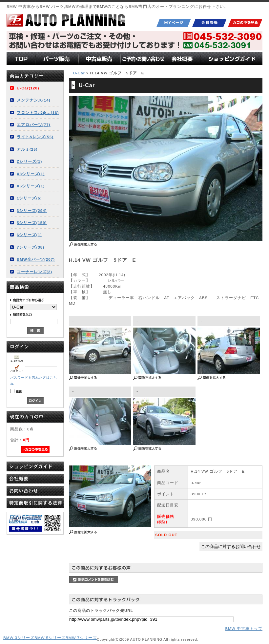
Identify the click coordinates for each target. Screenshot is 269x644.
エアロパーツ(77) (34, 125)
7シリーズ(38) (31, 247)
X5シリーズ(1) (31, 186)
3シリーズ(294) (32, 210)
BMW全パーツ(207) (36, 259)
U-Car (78, 73)
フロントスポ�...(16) (38, 113)
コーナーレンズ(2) (34, 272)
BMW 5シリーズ (50, 638)
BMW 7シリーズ (81, 638)
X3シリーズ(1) (31, 174)
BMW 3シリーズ (19, 638)
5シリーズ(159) (32, 223)
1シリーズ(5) (29, 198)
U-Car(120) (28, 88)
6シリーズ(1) (29, 235)
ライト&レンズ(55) (35, 137)
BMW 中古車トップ (244, 628)
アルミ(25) (27, 149)
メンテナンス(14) (34, 100)
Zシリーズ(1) (29, 161)
